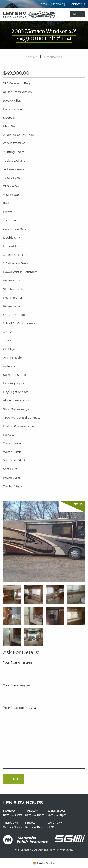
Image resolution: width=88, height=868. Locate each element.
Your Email (17, 685)
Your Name (18, 663)
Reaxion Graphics (46, 863)
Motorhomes (53, 57)
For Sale (32, 57)
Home (43, 4)
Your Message (20, 708)
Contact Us (77, 4)
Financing (58, 4)
